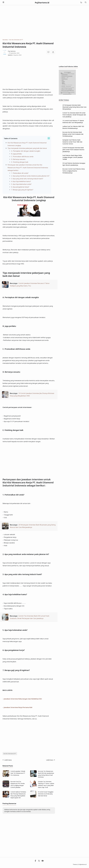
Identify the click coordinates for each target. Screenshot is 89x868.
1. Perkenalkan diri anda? (20, 173)
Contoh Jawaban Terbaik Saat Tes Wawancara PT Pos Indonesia (18, 773)
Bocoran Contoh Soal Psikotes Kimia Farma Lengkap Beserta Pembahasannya (74, 171)
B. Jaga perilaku (17, 154)
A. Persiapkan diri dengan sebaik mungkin (26, 151)
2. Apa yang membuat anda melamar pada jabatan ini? (30, 176)
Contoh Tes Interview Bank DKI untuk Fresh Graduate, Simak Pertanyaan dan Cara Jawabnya (74, 115)
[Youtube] (43, 861)
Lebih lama (7, 760)
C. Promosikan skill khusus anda (22, 156)
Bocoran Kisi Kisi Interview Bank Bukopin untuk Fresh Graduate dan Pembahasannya (73, 134)
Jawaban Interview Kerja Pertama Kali (18, 707)
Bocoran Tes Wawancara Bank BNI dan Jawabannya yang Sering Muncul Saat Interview (46, 774)
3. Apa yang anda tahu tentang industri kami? (27, 179)
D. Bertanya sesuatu (18, 159)
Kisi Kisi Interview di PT (10, 754)
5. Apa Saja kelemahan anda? (21, 184)
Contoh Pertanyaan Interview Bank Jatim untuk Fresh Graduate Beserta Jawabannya (73, 150)
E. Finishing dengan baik (20, 162)
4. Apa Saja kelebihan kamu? (21, 181)
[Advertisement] (44, 22)
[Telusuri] (86, 3)
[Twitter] (39, 861)
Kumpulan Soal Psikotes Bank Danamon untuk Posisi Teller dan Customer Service (72, 142)
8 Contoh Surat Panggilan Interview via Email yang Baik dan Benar (46, 794)
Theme (75, 864)
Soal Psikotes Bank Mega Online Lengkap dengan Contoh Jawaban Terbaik (73, 157)
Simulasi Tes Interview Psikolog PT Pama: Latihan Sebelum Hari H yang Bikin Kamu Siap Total (46, 784)
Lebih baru (51, 760)
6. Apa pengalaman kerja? (20, 187)
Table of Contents (11, 138)
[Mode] (81, 3)
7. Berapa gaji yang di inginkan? (22, 190)
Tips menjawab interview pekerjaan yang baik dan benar (27, 148)
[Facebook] (35, 861)
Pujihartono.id (42, 3)
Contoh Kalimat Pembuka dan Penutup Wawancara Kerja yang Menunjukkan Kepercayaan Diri (18, 795)
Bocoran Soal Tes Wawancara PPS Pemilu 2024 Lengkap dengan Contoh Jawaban (18, 784)
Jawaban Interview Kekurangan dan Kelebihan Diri (23, 699)
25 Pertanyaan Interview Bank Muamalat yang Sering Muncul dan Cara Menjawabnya (74, 107)
